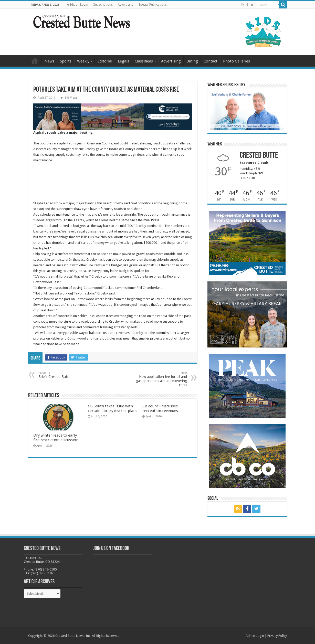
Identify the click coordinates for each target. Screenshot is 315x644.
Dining (192, 61)
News (49, 61)
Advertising (126, 5)
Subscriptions (103, 5)
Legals (123, 61)
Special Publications (153, 5)
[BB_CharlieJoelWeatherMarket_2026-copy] (247, 110)
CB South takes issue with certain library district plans (113, 408)
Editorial (105, 61)
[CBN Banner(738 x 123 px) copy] (113, 116)
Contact (211, 61)
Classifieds (144, 61)
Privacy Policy (277, 636)
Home (35, 61)
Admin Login (255, 636)
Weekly (83, 61)
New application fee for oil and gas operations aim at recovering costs (161, 379)
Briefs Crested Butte (65, 375)
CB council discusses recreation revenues (160, 408)
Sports (66, 61)
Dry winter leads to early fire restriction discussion (56, 438)
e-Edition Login (78, 5)
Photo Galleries (237, 61)
